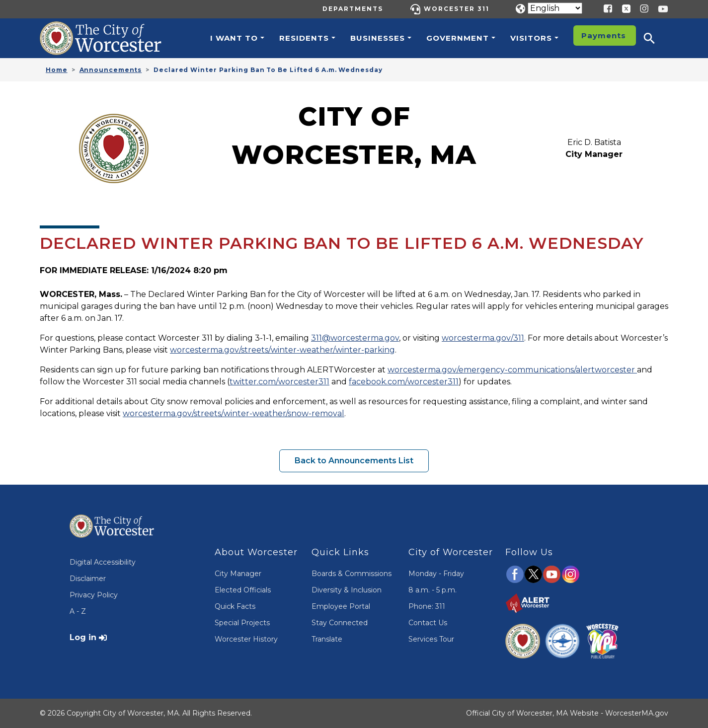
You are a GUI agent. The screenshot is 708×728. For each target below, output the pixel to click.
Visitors (531, 38)
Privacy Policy (94, 595)
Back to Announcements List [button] (354, 461)
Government (458, 38)
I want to (234, 38)
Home (57, 70)
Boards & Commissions (352, 574)
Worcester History (246, 639)
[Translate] (555, 8)
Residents (304, 38)
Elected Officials (243, 590)
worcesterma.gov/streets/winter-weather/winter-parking (282, 350)
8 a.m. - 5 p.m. (433, 590)
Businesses (378, 38)
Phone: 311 (427, 606)
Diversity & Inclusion (347, 590)
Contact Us (428, 623)
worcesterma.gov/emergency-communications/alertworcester (512, 370)
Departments (353, 9)
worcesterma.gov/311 (483, 338)
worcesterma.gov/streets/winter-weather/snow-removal (234, 413)
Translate (327, 639)
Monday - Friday (436, 574)
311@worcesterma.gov (355, 338)
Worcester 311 (457, 9)
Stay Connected (340, 623)
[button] (656, 38)
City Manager (238, 574)
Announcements (111, 70)
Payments (604, 36)
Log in (83, 637)
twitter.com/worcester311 (279, 382)
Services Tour (431, 639)
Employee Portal (341, 606)
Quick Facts (235, 606)
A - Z (78, 611)
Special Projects (242, 623)
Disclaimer (88, 579)
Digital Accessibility (103, 562)
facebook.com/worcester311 (404, 382)
